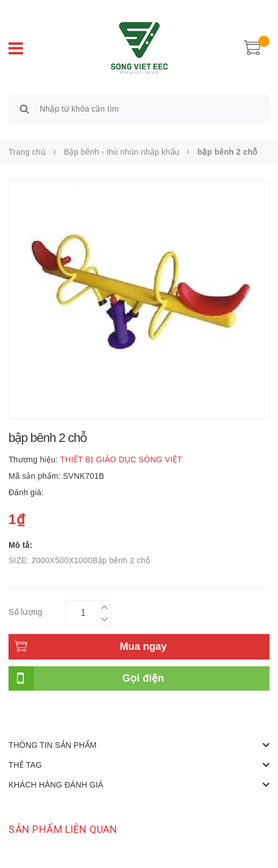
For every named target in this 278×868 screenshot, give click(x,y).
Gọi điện (143, 678)
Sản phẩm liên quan (63, 829)
